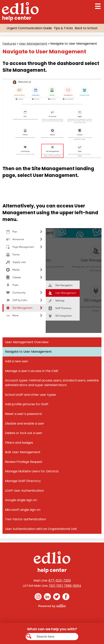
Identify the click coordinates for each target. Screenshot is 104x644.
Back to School (86, 28)
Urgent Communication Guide (29, 28)
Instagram (38, 597)
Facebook (66, 597)
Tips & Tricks (63, 28)
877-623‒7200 (60, 580)
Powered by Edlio (52, 606)
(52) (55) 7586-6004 (65, 586)
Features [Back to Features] (9, 44)
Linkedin (47, 597)
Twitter (57, 597)
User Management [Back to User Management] (33, 44)
